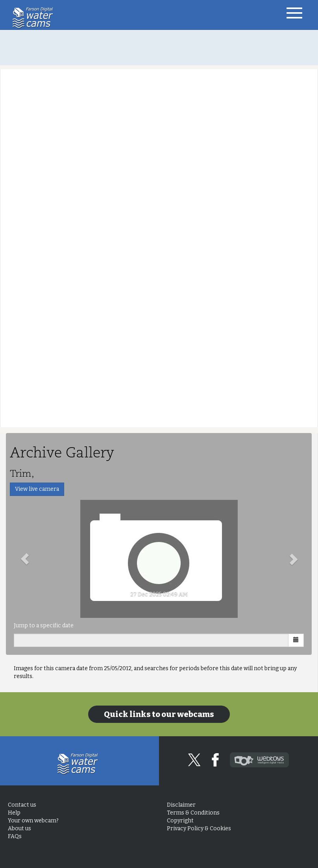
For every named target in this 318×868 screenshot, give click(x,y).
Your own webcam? (33, 821)
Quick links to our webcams (159, 714)
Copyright (180, 821)
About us (19, 828)
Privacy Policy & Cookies (199, 828)
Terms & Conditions (193, 813)
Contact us (22, 805)
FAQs (15, 836)
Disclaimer (181, 805)
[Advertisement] (159, 48)
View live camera (37, 489)
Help (14, 813)
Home (35, 18)
